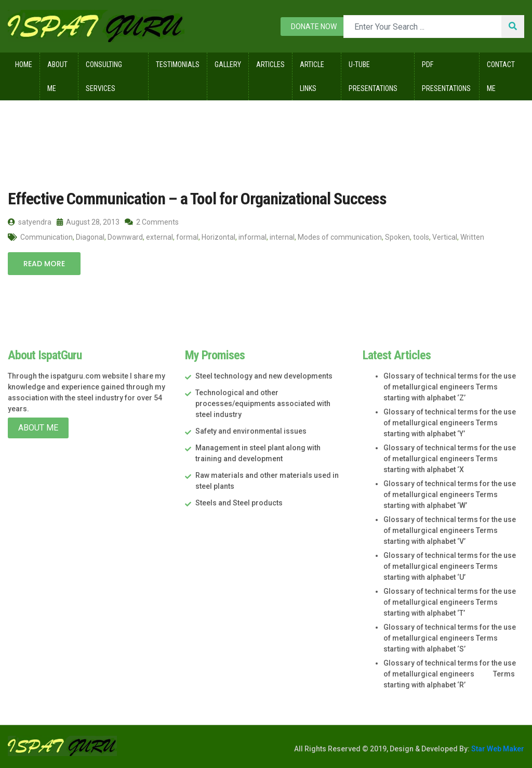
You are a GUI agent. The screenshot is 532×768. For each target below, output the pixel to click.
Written (472, 237)
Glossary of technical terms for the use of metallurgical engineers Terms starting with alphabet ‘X (450, 459)
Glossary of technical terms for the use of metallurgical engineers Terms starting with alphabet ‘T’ (450, 602)
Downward (125, 237)
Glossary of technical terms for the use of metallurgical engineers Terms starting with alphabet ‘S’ (450, 638)
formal (187, 237)
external (159, 237)
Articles (270, 64)
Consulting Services (104, 76)
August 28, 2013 (88, 222)
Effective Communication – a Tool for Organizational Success (197, 199)
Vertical (445, 237)
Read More (44, 264)
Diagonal (90, 237)
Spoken (397, 237)
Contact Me (501, 76)
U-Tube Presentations (373, 76)
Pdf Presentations (446, 76)
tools (421, 237)
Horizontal (218, 237)
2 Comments (152, 222)
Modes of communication (340, 237)
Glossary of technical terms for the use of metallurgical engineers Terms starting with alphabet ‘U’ (450, 566)
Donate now (314, 27)
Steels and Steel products (239, 503)
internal (282, 237)
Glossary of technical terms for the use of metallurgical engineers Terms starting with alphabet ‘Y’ (450, 423)
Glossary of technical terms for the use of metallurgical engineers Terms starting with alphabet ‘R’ (450, 674)
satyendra (30, 222)
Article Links (312, 76)
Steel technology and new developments (264, 376)
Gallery (228, 64)
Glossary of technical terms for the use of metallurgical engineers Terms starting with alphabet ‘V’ (450, 530)
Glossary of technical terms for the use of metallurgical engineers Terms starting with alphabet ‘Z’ (450, 387)
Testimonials (178, 64)
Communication (46, 237)
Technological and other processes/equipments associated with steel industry (263, 403)
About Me (57, 76)
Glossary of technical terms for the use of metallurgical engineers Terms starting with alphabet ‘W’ (450, 494)
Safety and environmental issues (251, 431)
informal (252, 237)
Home (24, 64)
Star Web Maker (497, 749)
